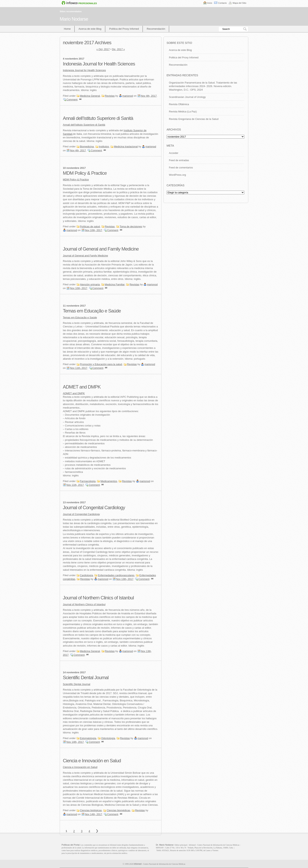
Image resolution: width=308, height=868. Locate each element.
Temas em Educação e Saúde (92, 311)
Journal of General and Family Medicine (101, 249)
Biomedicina (87, 147)
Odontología (108, 738)
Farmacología (88, 481)
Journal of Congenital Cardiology (94, 507)
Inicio (210, 3)
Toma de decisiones (131, 226)
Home (67, 29)
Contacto (222, 3)
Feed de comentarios (181, 168)
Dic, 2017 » (118, 49)
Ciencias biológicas (91, 810)
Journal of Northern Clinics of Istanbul (98, 598)
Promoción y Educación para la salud (101, 364)
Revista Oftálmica (179, 104)
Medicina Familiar (115, 284)
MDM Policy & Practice (85, 173)
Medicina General (90, 96)
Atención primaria (90, 284)
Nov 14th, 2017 (75, 742)
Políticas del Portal (71, 845)
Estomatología (88, 738)
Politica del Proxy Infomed (184, 57)
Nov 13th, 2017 (125, 579)
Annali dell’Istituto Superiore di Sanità (98, 118)
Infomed (137, 864)
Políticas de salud (90, 226)
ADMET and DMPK (82, 387)
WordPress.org (177, 175)
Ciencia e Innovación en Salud (92, 761)
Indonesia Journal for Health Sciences (99, 64)
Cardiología (87, 575)
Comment (72, 100)
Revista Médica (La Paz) (183, 112)
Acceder (174, 153)
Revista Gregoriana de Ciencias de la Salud (194, 119)
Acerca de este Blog (90, 29)
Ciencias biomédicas (118, 810)
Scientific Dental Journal (86, 677)
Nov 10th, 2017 (93, 230)
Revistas (110, 96)
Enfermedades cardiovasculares (116, 575)
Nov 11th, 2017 (79, 368)
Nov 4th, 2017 (149, 96)
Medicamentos (109, 481)
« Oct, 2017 (103, 49)
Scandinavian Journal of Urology (187, 97)
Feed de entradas (179, 160)
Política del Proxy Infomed (124, 29)
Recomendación (156, 29)
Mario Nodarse (74, 19)
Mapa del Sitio (239, 3)
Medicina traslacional (126, 147)
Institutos (104, 147)
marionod (128, 96)
